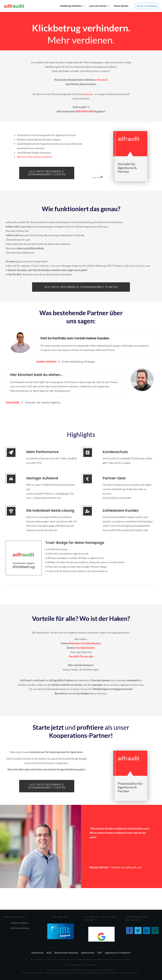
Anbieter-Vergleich (20, 923)
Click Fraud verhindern (20, 928)
